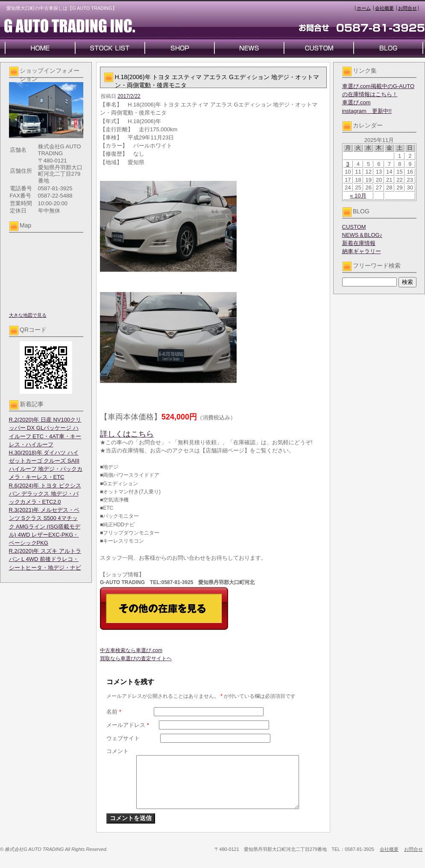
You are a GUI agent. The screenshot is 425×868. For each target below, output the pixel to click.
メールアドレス (128, 725)
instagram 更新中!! (367, 111)
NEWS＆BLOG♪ (362, 235)
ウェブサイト (123, 738)
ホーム (364, 8)
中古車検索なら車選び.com (131, 650)
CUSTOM (354, 227)
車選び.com (356, 102)
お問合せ (407, 8)
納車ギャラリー (362, 251)
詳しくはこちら (127, 434)
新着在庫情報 (359, 243)
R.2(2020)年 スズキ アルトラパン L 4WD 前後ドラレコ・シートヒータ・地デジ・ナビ (45, 559)
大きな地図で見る (28, 315)
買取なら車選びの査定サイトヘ (136, 658)
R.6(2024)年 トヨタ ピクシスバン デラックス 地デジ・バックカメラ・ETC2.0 (45, 494)
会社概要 (384, 8)
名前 (114, 712)
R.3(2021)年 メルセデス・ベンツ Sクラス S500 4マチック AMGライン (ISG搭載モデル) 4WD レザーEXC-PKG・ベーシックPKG (45, 526)
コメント (117, 751)
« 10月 (358, 196)
